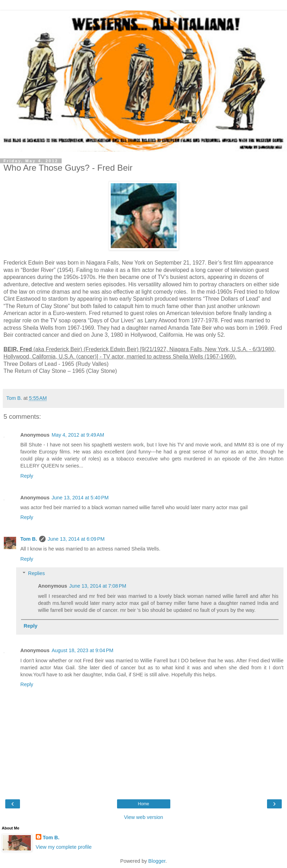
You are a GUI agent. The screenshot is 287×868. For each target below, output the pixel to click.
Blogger (157, 861)
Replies (36, 573)
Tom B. (29, 539)
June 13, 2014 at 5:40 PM (80, 498)
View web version (144, 817)
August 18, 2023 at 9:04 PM (82, 650)
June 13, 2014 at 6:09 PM (76, 539)
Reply (27, 476)
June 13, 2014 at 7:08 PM (98, 586)
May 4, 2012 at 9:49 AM (78, 435)
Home (143, 804)
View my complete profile (64, 847)
